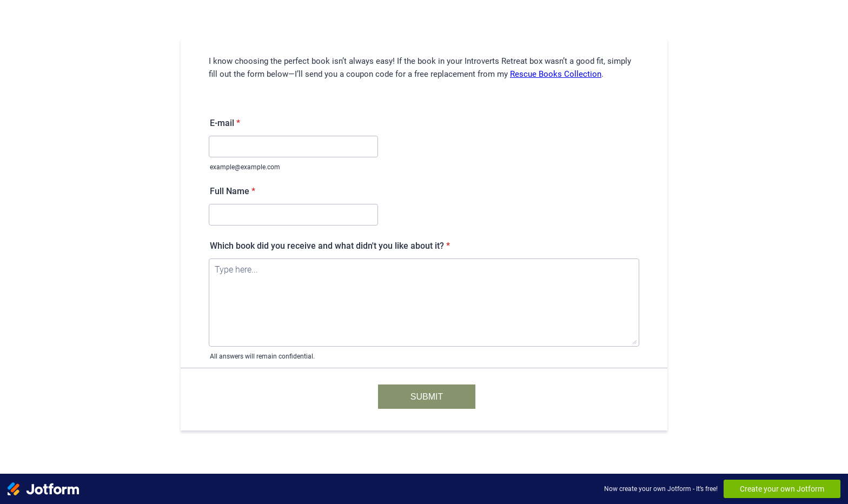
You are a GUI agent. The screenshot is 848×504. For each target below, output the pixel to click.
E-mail (225, 123)
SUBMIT (427, 397)
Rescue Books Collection (556, 74)
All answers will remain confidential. (262, 356)
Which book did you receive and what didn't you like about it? (330, 246)
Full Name (233, 191)
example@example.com (245, 167)
